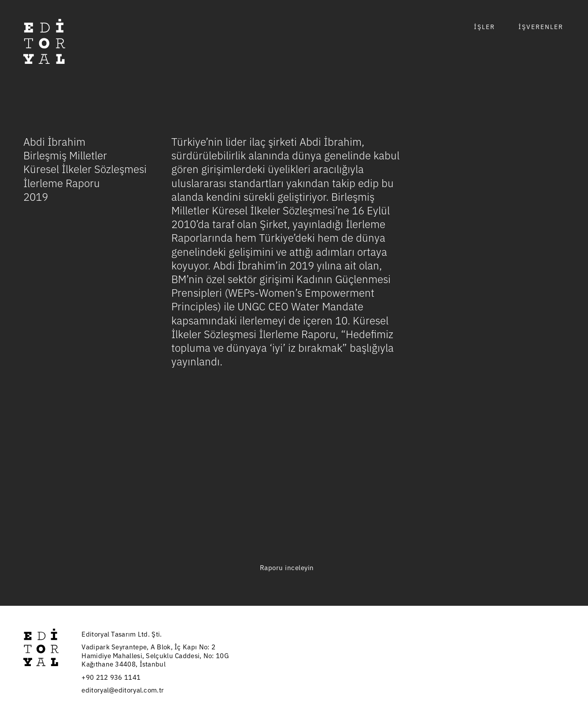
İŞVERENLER (541, 26)
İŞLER (484, 26)
